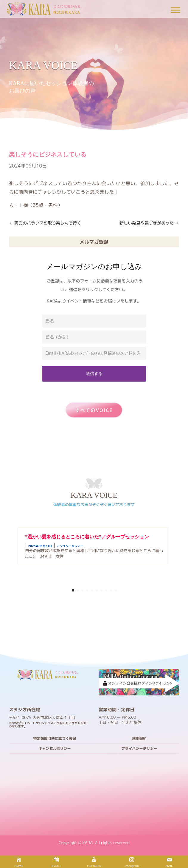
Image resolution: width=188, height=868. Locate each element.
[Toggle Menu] (175, 10)
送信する (94, 373)
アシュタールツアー (70, 546)
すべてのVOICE (94, 410)
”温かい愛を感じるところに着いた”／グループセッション (87, 537)
